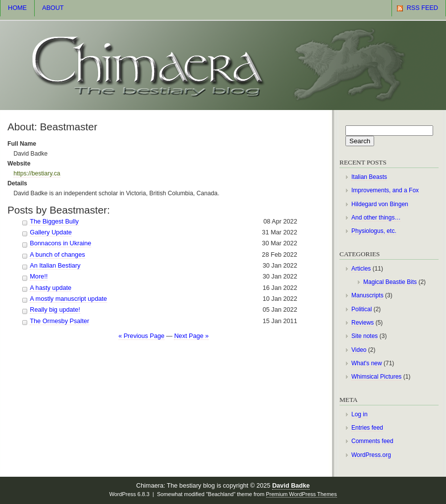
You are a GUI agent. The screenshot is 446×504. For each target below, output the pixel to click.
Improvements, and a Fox (385, 190)
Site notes (364, 336)
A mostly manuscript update (68, 299)
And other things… (376, 218)
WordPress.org (371, 455)
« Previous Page (141, 336)
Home (17, 8)
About (53, 8)
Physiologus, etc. (374, 231)
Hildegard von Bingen (380, 204)
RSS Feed (422, 8)
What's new (367, 363)
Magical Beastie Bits (390, 282)
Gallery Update (51, 232)
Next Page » (191, 336)
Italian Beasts (369, 177)
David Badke (291, 486)
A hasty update (51, 288)
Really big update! (55, 310)
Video (359, 350)
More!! (39, 277)
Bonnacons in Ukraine (60, 243)
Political (362, 309)
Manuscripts (367, 295)
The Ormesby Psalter (59, 321)
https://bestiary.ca (37, 173)
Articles (361, 269)
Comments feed (372, 441)
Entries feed (367, 428)
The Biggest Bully (54, 222)
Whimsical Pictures (376, 377)
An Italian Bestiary (55, 266)
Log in (360, 414)
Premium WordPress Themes (302, 494)
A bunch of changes (57, 255)
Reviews (362, 323)
